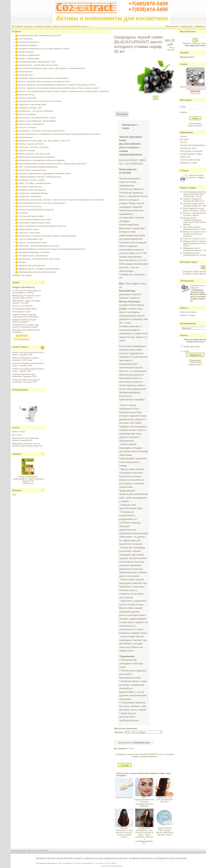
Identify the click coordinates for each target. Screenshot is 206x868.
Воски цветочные (27, 95)
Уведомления (187, 281)
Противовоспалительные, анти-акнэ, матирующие (42, 203)
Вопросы (17, 490)
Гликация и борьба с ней (30, 108)
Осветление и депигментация (32, 170)
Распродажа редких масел (25, 309)
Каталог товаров (43, 26)
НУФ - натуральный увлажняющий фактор (38, 167)
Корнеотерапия (26, 137)
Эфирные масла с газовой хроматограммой (39, 269)
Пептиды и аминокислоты (31, 187)
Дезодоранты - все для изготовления (36, 111)
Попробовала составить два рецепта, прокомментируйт (26, 326)
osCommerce (116, 866)
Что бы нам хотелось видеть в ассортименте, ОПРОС (27, 292)
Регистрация (195, 123)
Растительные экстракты (30, 206)
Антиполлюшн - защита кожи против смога (38, 65)
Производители (188, 323)
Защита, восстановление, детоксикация (37, 121)
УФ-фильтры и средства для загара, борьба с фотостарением (47, 236)
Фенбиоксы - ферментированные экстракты (39, 246)
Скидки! (183, 136)
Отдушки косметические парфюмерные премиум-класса (45, 173)
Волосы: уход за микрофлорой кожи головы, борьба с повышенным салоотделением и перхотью (64, 91)
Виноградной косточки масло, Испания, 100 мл (194, 209)
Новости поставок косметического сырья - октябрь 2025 (28, 364)
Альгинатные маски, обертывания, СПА (37, 62)
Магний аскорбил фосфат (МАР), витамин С (25, 321)
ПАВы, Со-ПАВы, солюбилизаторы (35, 183)
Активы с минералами (29, 58)
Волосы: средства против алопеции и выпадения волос (44, 81)
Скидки (184, 64)
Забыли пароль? (195, 126)
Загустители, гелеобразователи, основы (37, 118)
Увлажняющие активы (29, 229)
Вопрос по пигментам (23, 306)
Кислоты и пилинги (27, 127)
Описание (122, 114)
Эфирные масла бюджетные (32, 265)
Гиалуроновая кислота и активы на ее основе (40, 101)
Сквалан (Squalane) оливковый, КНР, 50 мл (194, 200)
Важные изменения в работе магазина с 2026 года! (26, 359)
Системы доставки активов (31, 216)
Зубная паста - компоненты (31, 124)
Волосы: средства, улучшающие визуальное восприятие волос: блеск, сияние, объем (58, 88)
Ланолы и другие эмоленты (31, 144)
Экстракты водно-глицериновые (33, 256)
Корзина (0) (187, 26)
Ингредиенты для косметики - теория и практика (26, 439)
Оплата (183, 142)
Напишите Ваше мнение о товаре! (197, 176)
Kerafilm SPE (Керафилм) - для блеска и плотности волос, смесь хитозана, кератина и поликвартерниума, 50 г (144, 836)
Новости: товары (188, 315)
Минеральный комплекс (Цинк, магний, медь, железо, (27, 297)
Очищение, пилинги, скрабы (32, 180)
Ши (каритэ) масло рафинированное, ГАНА (194, 228)
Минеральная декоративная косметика (37, 157)
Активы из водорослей (29, 55)
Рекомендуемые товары (191, 154)
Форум (16, 282)
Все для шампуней (27, 98)
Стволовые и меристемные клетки (35, 223)
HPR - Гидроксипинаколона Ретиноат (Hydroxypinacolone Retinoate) (144, 802)
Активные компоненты (29, 42)
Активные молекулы (28, 45)
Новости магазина (188, 312)
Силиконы (23, 213)
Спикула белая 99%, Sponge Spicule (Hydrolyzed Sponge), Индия (165, 831)
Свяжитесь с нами (188, 163)
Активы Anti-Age (26, 52)
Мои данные (172, 26)
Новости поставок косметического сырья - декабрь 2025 (28, 353)
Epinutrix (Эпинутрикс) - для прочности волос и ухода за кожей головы (124, 832)
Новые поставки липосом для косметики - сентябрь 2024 (26, 381)
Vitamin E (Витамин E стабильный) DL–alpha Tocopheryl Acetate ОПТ (28, 479)
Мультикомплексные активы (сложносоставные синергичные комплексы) (53, 164)
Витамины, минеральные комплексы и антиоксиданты (44, 78)
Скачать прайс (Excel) (190, 160)
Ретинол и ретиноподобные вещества (36, 210)
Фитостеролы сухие (22, 312)
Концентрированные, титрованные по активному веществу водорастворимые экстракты (60, 134)
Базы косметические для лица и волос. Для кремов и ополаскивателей (52, 68)
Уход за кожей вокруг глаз (31, 239)
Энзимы (22, 262)
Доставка (184, 139)
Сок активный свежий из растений (35, 219)
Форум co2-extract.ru (24, 287)
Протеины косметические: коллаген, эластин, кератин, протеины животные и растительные (61, 200)
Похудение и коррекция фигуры (33, 193)
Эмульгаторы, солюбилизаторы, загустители (39, 259)
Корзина (184, 53)
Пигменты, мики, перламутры (32, 190)
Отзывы (184, 170)
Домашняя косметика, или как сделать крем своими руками (26, 445)
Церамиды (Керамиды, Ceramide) (34, 252)
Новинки (17, 454)
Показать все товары (22, 275)
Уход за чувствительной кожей (33, 242)
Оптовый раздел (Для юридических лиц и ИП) (40, 35)
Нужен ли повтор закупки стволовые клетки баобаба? (26, 316)
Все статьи (17, 435)
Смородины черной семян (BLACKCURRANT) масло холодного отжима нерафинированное (145, 755)
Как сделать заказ (188, 148)
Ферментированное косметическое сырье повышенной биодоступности (52, 249)
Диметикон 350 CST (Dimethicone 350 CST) (165, 800)
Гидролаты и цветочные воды (32, 104)
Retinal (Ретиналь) (124, 797)
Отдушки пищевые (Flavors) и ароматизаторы (40, 177)
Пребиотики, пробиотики (30, 196)
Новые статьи (19, 432)
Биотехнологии (26, 72)
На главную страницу (22, 26)
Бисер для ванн (26, 75)
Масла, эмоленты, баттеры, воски (71, 26)
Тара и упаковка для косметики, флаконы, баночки (42, 226)
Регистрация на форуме (191, 151)
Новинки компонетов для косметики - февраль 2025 (25, 375)
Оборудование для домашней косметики (38, 272)
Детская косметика (27, 114)
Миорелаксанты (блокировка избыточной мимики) (42, 160)
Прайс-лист (185, 157)
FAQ (14, 495)
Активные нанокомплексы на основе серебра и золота (44, 49)
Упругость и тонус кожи (29, 233)
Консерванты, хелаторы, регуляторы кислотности (42, 131)
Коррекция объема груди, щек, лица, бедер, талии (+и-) (44, 141)
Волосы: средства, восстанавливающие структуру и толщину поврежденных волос (57, 85)
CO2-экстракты (26, 39)
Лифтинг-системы (27, 150)
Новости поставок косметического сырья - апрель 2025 (28, 370)
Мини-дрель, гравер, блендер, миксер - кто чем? (27, 302)
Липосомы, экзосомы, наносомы (34, 147)
